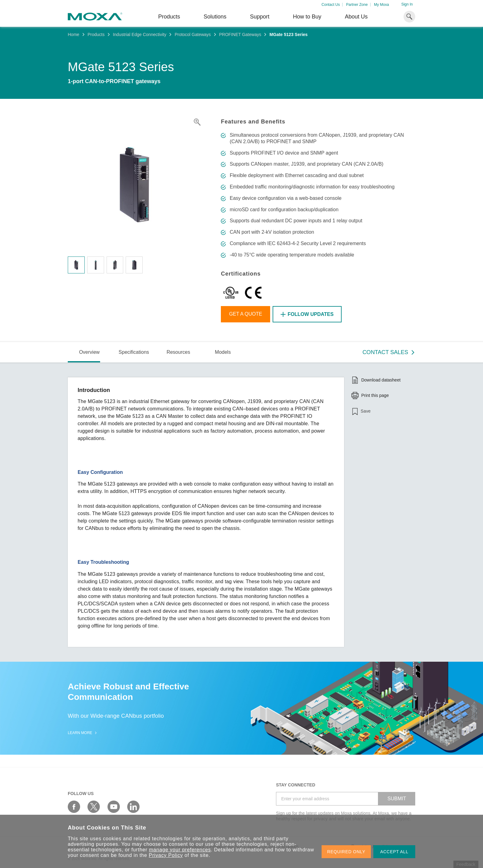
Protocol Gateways (193, 34)
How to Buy (307, 17)
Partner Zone (357, 5)
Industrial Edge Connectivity (140, 34)
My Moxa (382, 5)
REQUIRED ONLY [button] (346, 852)
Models (223, 352)
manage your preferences (180, 850)
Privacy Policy (166, 855)
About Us (356, 17)
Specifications (134, 352)
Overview (89, 352)
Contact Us (331, 5)
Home (73, 34)
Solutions (215, 17)
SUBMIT (397, 799)
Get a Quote (246, 314)
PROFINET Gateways (240, 34)
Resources (178, 352)
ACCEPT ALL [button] (394, 852)
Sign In (407, 4)
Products (96, 34)
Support (260, 17)
